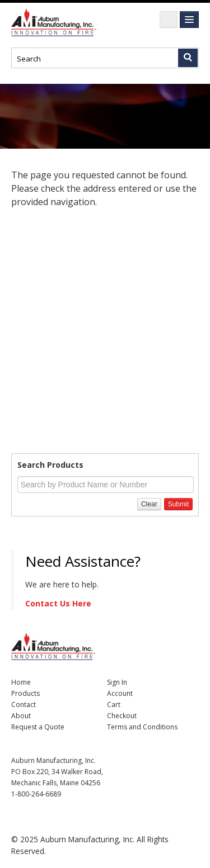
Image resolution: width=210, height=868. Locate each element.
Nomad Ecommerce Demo (56, 22)
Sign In (117, 682)
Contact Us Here (58, 603)
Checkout (122, 716)
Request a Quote (38, 727)
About (21, 716)
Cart (114, 705)
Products (25, 693)
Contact (24, 705)
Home (21, 682)
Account (120, 693)
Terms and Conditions (142, 727)
